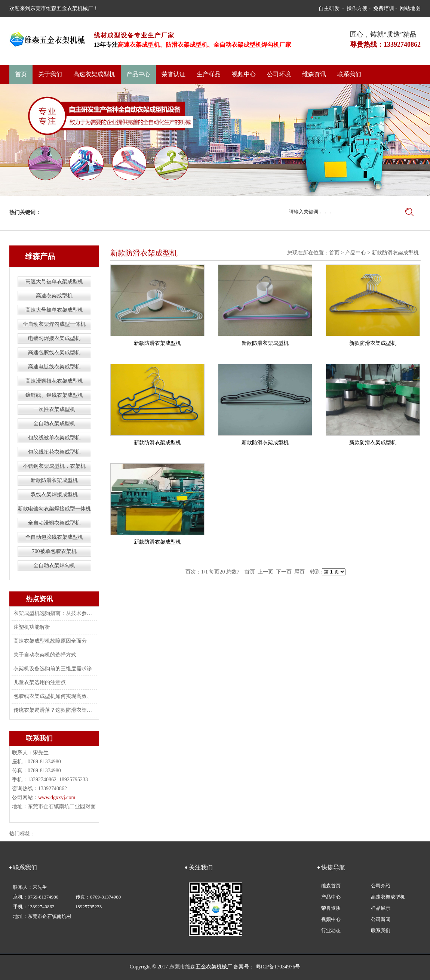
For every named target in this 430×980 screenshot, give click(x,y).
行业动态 (331, 930)
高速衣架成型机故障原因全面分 (50, 641)
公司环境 (279, 74)
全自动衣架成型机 (54, 423)
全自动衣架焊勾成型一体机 (54, 324)
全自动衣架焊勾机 (54, 565)
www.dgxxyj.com (57, 797)
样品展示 (381, 908)
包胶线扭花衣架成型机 (54, 452)
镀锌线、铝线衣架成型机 (54, 395)
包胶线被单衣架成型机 (54, 438)
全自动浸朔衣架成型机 (54, 523)
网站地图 (410, 8)
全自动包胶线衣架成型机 (54, 537)
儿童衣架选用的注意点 (40, 682)
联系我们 (349, 74)
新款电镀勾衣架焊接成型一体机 (54, 509)
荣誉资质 (331, 908)
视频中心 (244, 74)
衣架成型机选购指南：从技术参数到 (53, 613)
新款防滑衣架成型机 (54, 480)
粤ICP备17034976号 (278, 967)
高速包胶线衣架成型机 (54, 353)
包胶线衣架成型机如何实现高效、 (53, 696)
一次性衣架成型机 (54, 409)
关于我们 (50, 74)
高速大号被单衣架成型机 (54, 282)
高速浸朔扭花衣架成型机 (54, 381)
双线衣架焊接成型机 (54, 494)
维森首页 (331, 886)
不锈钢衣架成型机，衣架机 (54, 466)
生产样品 (209, 74)
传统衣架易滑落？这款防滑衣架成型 (53, 710)
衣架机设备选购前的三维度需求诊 (53, 669)
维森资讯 (314, 74)
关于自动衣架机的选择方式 (45, 655)
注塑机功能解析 (32, 627)
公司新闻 (381, 919)
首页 (21, 74)
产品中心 (138, 74)
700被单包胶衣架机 (54, 551)
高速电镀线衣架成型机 (54, 367)
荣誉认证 (173, 74)
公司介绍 (381, 886)
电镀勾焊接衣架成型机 (54, 338)
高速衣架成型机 (94, 74)
